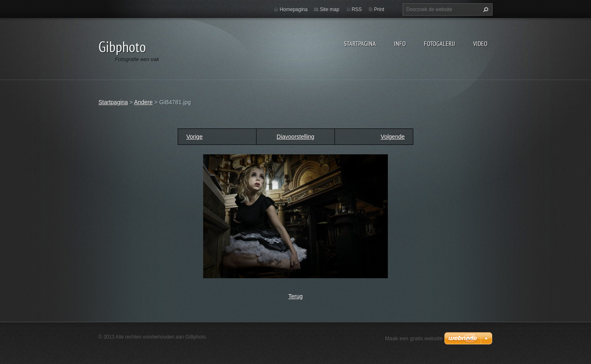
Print (379, 9)
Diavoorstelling (295, 137)
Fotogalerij (440, 43)
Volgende (393, 137)
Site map (329, 9)
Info (400, 43)
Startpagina (360, 43)
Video (480, 43)
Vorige (195, 137)
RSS (357, 9)
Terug (295, 296)
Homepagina (293, 9)
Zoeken (485, 9)
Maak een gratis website (414, 338)
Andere (143, 102)
